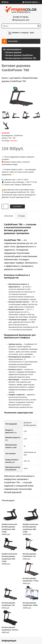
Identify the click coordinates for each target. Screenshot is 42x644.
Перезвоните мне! (21, 20)
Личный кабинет (31, 2)
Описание (9, 216)
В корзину (17, 207)
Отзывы (21, 216)
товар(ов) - (27, 33)
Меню (5, 2)
